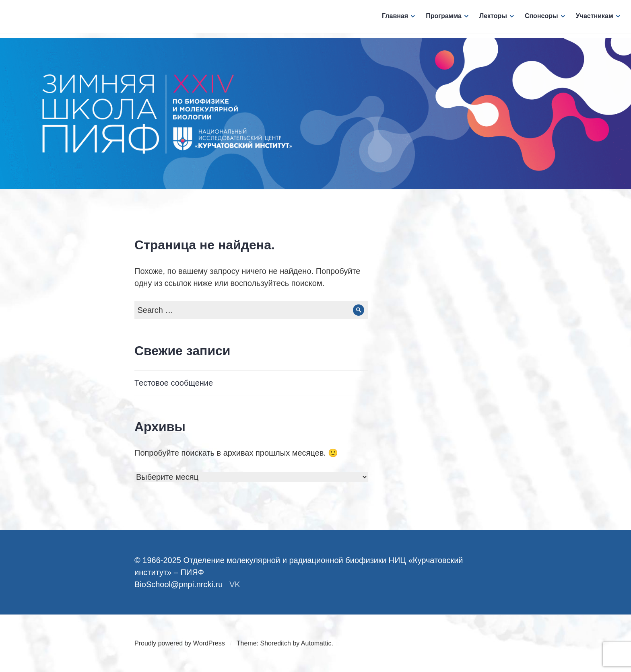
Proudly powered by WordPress (180, 643)
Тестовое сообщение (174, 383)
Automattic (316, 643)
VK (235, 584)
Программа (441, 18)
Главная (393, 18)
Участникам (592, 18)
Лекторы (491, 18)
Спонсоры (539, 18)
